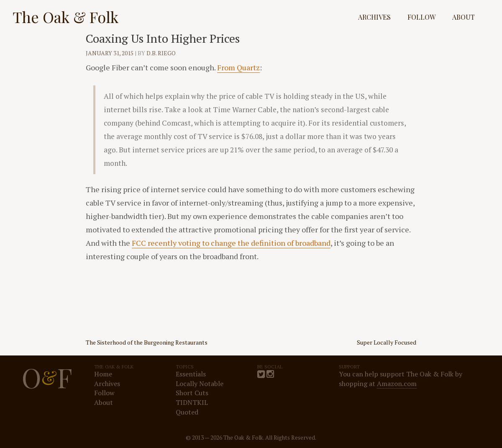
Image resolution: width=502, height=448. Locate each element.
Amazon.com (397, 384)
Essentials (191, 374)
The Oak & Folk (65, 17)
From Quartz (238, 67)
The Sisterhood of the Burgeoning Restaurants (147, 342)
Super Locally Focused (387, 342)
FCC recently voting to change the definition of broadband (231, 243)
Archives (374, 17)
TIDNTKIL (192, 402)
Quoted (187, 412)
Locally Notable (200, 384)
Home (103, 374)
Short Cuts (192, 393)
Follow (421, 17)
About (464, 17)
